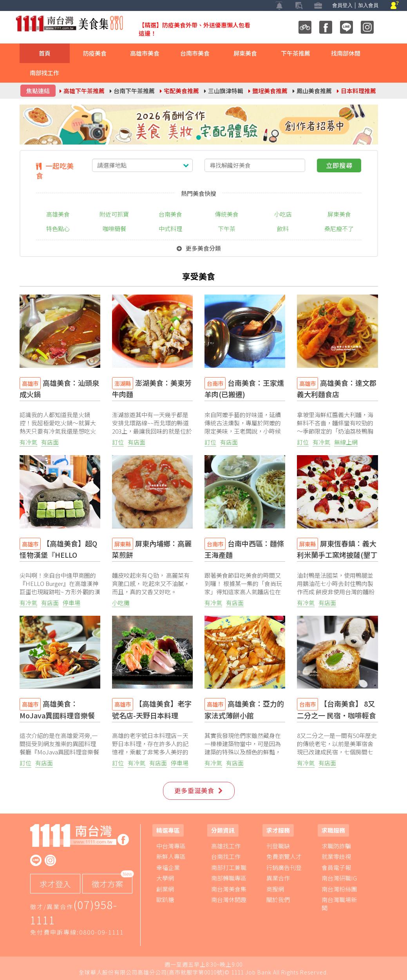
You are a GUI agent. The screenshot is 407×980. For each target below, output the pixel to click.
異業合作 (278, 878)
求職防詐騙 (336, 846)
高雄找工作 (226, 846)
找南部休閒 (346, 53)
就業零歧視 (336, 856)
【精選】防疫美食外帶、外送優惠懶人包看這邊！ (194, 29)
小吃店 (283, 214)
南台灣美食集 (229, 889)
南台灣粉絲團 (339, 889)
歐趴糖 (165, 900)
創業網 (165, 889)
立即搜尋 (339, 165)
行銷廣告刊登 (284, 867)
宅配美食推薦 (179, 91)
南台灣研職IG (339, 878)
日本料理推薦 (356, 91)
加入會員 (368, 5)
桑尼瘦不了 (339, 229)
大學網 (165, 878)
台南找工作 (226, 856)
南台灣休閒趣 (229, 900)
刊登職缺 (278, 846)
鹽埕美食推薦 (268, 91)
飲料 (283, 229)
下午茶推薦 (296, 53)
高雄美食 (58, 214)
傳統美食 (227, 214)
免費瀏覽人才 (284, 856)
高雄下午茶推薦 (82, 91)
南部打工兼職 (229, 867)
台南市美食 (195, 53)
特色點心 (58, 229)
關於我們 (278, 900)
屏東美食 (245, 53)
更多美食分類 (199, 248)
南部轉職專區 (229, 878)
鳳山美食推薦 (312, 91)
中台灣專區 (171, 846)
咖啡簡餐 (114, 229)
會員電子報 (336, 867)
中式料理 (170, 229)
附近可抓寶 (114, 214)
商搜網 (275, 889)
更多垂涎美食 (199, 790)
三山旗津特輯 (224, 91)
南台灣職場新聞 (339, 904)
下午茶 (227, 229)
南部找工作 (44, 73)
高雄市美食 (145, 53)
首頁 (45, 53)
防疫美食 (95, 53)
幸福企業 (168, 867)
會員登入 (342, 5)
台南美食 (170, 214)
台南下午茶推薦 (132, 91)
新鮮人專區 (171, 856)
